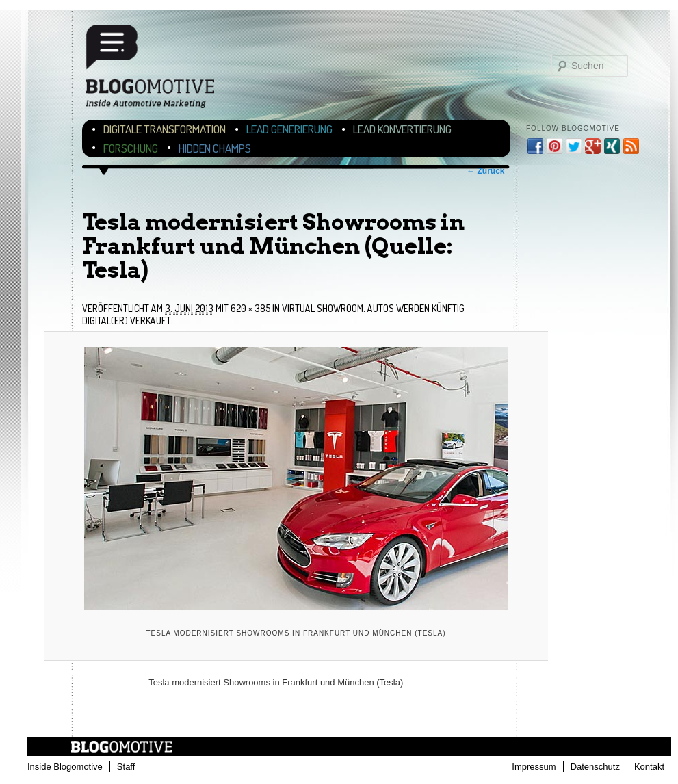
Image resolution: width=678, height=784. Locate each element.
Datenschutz (595, 767)
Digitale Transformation (165, 129)
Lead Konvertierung (402, 129)
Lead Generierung (289, 129)
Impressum (534, 767)
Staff (126, 767)
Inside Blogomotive (65, 767)
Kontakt (649, 767)
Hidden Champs (215, 148)
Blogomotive (159, 70)
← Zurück (485, 171)
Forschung (131, 148)
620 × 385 (250, 308)
